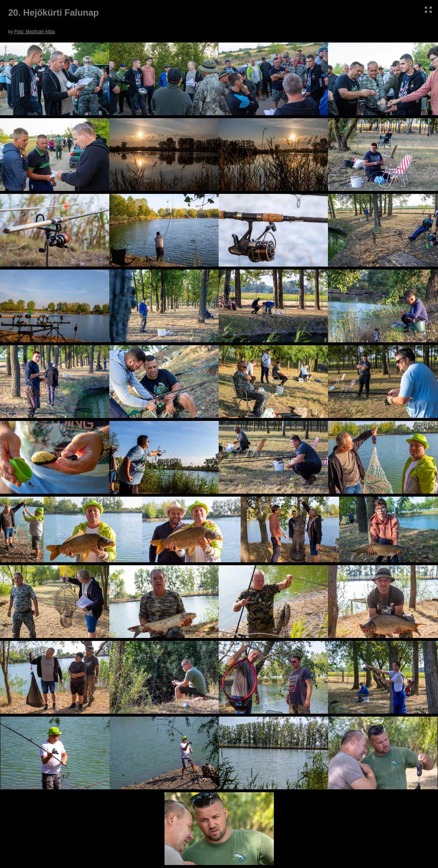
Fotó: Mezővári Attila (35, 32)
